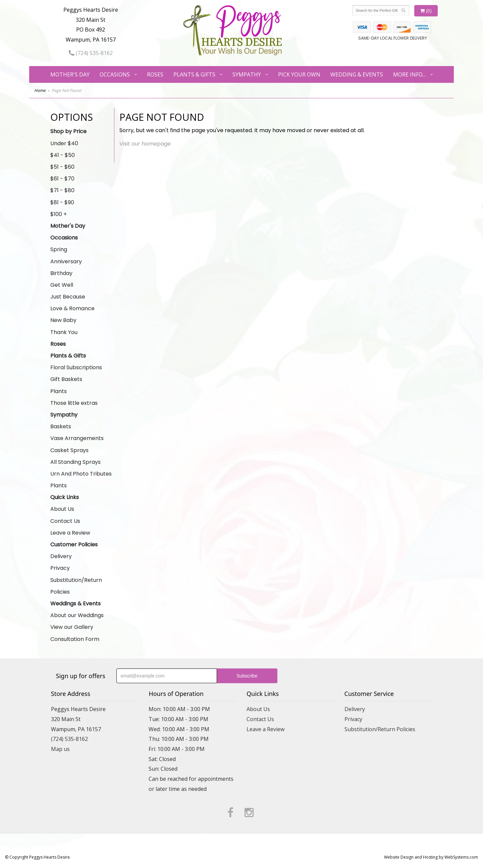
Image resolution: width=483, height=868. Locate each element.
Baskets (61, 426)
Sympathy (247, 74)
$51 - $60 (62, 167)
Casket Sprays (69, 450)
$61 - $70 (62, 179)
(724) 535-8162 (91, 53)
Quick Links (65, 497)
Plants (59, 391)
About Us (62, 509)
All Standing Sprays (75, 462)
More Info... (409, 74)
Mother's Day (70, 74)
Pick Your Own (299, 74)
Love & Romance (72, 308)
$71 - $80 (62, 190)
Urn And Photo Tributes (81, 474)
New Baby (63, 320)
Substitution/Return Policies (76, 586)
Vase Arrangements (77, 438)
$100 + (59, 214)
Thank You (64, 332)
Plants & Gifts (194, 74)
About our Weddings (77, 615)
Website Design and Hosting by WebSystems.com (431, 857)
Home (40, 90)
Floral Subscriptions (76, 367)
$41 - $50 (63, 155)
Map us (60, 749)
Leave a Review (70, 533)
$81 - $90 (62, 202)
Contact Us (65, 521)
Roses (155, 74)
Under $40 (64, 143)
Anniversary (66, 261)
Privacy (60, 568)
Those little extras (74, 403)
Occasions (115, 74)
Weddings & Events (75, 604)
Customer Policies (74, 545)
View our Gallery (72, 627)
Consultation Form (75, 639)
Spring (59, 249)
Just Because (68, 297)
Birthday (61, 273)
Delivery (61, 556)
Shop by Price (68, 131)
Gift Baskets (66, 379)
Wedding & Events (357, 74)
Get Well (62, 285)
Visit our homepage (145, 144)
